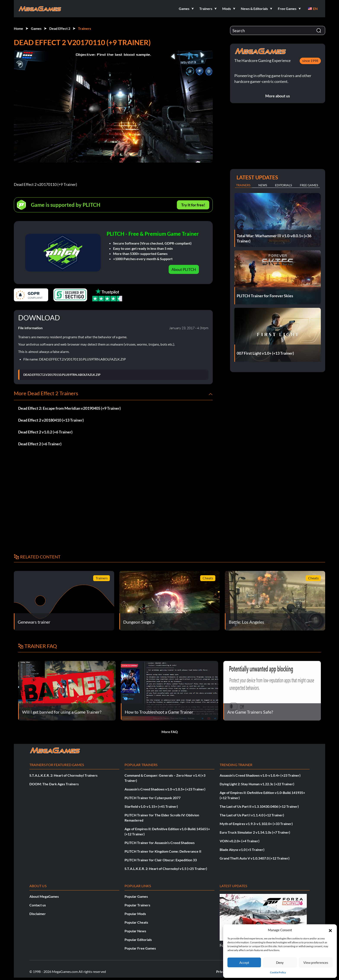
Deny (280, 963)
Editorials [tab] (283, 185)
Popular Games (136, 896)
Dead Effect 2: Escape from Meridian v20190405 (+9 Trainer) (69, 408)
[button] (330, 930)
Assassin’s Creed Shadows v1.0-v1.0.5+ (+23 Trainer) (165, 789)
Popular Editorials (138, 940)
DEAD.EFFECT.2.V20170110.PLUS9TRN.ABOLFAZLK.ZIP (62, 375)
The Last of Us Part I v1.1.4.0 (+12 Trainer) (252, 815)
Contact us (38, 905)
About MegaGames (44, 896)
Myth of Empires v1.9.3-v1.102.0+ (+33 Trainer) (256, 824)
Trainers (85, 28)
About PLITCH (184, 269)
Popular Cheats (136, 922)
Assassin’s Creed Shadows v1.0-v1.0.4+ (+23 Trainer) (260, 775)
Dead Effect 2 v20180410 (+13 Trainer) (51, 420)
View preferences (316, 963)
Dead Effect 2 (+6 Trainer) (40, 444)
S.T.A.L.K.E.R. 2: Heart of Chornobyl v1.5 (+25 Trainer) (166, 869)
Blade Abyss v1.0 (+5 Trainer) (242, 850)
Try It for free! (193, 205)
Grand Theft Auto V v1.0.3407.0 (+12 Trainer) (255, 858)
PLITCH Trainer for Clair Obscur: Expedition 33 (161, 860)
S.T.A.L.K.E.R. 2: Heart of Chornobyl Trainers (63, 775)
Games (36, 28)
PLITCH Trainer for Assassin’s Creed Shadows (160, 843)
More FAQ (170, 732)
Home (18, 28)
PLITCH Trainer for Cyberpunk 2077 (153, 798)
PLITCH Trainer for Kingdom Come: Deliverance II (163, 851)
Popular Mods (135, 914)
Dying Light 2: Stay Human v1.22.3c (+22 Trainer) (257, 784)
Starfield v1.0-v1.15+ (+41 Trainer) (151, 806)
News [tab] (263, 185)
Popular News (135, 931)
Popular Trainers (137, 905)
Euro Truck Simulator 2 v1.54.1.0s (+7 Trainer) (255, 832)
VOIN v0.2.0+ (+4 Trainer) (240, 841)
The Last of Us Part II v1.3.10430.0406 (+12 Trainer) (259, 806)
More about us (278, 96)
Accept (244, 963)
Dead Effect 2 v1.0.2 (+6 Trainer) (45, 432)
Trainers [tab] (243, 185)
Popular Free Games (140, 948)
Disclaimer (38, 914)
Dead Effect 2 (60, 28)
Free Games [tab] (309, 185)
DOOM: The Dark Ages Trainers (54, 784)
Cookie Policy (278, 972)
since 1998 (310, 61)
